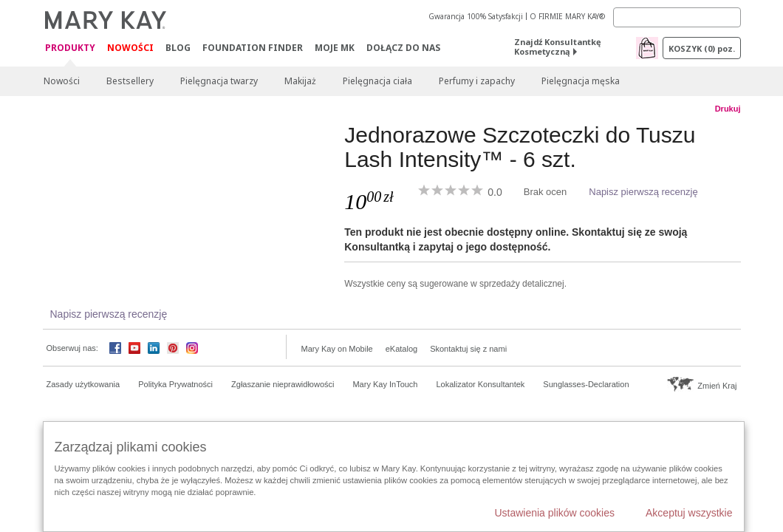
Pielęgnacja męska (581, 81)
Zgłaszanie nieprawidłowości (283, 384)
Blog (178, 48)
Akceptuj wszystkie (689, 513)
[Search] (677, 17)
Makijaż (300, 81)
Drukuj (728, 109)
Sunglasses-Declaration (586, 384)
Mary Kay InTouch (385, 384)
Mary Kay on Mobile (337, 349)
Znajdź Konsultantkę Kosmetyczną (558, 47)
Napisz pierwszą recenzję (643, 192)
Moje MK (335, 48)
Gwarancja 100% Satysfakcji (476, 16)
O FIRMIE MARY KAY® (567, 16)
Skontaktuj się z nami (468, 349)
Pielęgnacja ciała (377, 81)
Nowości (130, 48)
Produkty (70, 48)
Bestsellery (130, 81)
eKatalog (401, 349)
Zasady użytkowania (83, 384)
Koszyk (702, 48)
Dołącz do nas (403, 48)
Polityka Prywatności (175, 384)
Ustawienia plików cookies (554, 513)
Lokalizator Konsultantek (481, 384)
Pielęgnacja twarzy (219, 81)
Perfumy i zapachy (477, 81)
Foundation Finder (253, 48)
